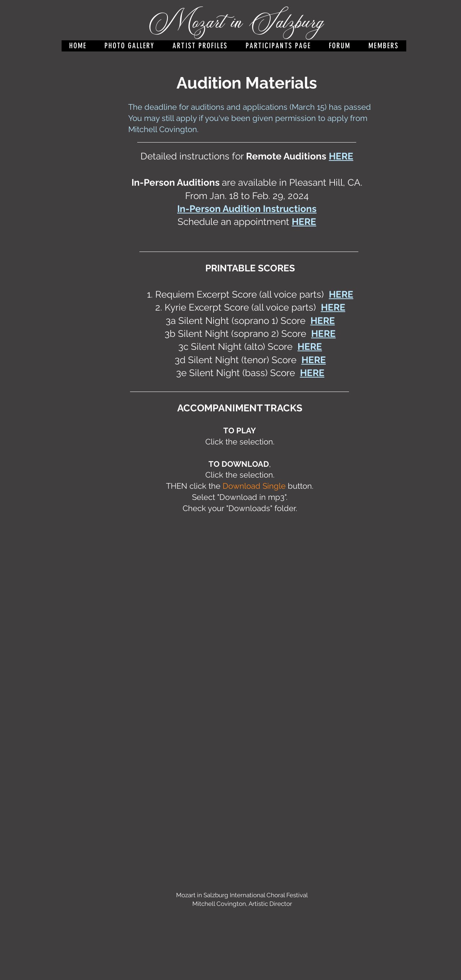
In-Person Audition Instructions (247, 209)
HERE (304, 222)
